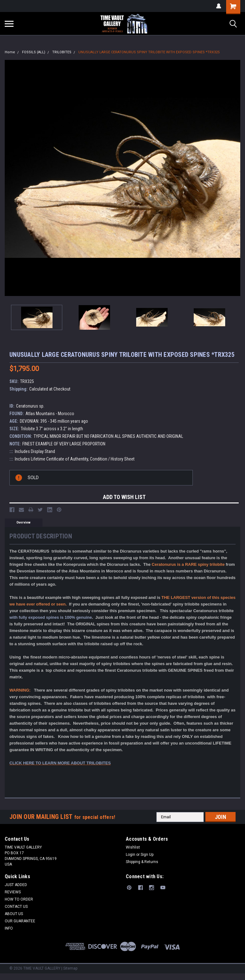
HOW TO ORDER (19, 899)
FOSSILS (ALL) (34, 52)
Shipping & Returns (142, 862)
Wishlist (133, 847)
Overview (23, 522)
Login (131, 855)
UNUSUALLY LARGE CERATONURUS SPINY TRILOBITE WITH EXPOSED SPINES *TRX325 (149, 52)
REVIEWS (13, 892)
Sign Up (147, 855)
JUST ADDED (16, 885)
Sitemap (70, 968)
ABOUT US (14, 914)
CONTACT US (16, 907)
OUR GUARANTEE (20, 921)
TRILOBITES (62, 52)
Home (10, 52)
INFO (9, 928)
